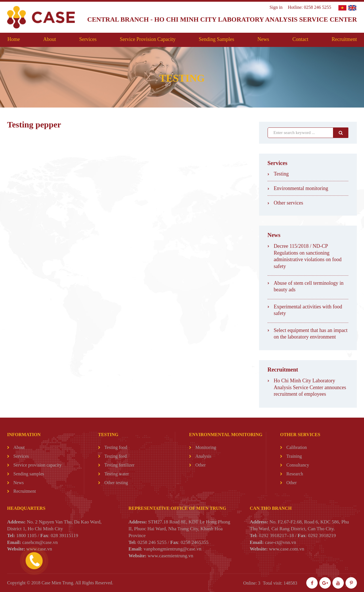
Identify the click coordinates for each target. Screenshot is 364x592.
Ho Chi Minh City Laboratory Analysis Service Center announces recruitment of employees (310, 387)
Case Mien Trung (57, 583)
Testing (281, 174)
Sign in (276, 7)
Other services (288, 203)
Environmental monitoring (301, 188)
